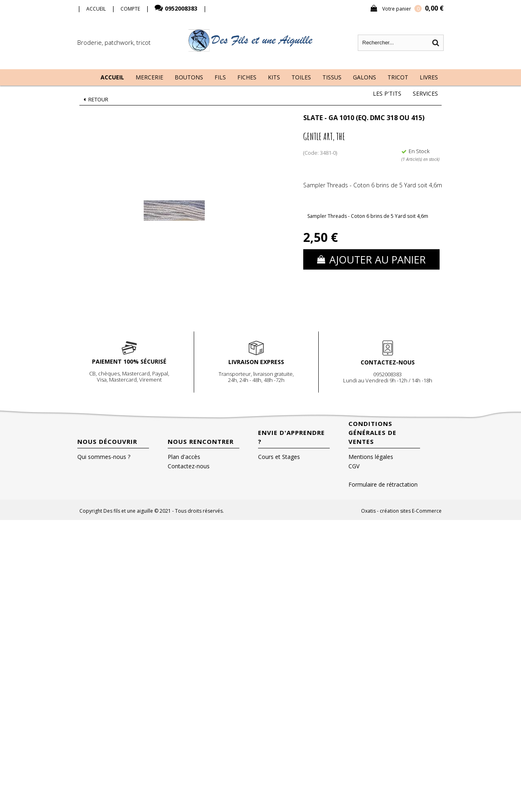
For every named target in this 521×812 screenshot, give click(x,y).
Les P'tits (387, 93)
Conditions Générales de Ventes (372, 432)
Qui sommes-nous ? (104, 457)
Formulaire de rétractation (383, 484)
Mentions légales (371, 457)
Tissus (332, 77)
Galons (364, 77)
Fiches (247, 77)
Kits (274, 77)
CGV (354, 466)
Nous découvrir (107, 441)
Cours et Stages (279, 457)
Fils (220, 77)
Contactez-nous (189, 466)
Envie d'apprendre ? (291, 437)
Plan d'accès (184, 457)
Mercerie (149, 77)
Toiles (301, 77)
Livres (429, 77)
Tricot (398, 77)
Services (425, 93)
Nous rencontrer (201, 441)
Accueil (112, 77)
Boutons (189, 77)
